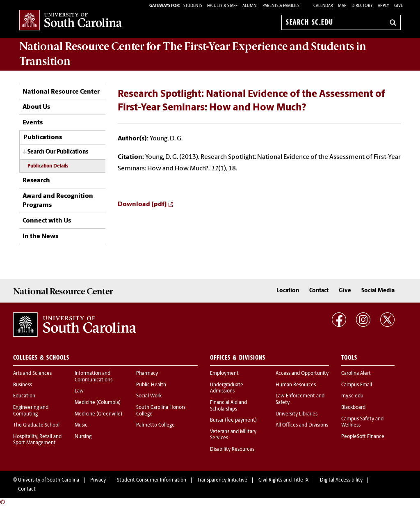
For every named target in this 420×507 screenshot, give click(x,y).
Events (33, 123)
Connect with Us (47, 221)
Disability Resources (232, 450)
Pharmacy (147, 374)
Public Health (151, 385)
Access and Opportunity (302, 374)
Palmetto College (155, 425)
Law (79, 391)
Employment (224, 374)
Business (23, 385)
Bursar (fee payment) (233, 420)
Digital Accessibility (341, 480)
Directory (362, 6)
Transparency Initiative (222, 480)
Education (24, 396)
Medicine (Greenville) (98, 414)
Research (36, 181)
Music (81, 425)
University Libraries (297, 414)
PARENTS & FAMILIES (281, 6)
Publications (43, 138)
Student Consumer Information (152, 480)
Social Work (149, 396)
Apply (383, 6)
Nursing (83, 437)
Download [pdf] (142, 204)
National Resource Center (61, 92)
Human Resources (296, 385)
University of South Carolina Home (71, 21)
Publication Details (48, 166)
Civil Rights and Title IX (284, 480)
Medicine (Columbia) (98, 403)
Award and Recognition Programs (58, 201)
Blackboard (353, 408)
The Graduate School (36, 425)
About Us (36, 107)
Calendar (323, 6)
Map (342, 6)
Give (398, 6)
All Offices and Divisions (302, 425)
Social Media (378, 291)
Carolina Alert (356, 374)
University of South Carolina (49, 480)
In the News (40, 236)
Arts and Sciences (32, 374)
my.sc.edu (352, 396)
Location (288, 291)
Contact (319, 291)
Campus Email (357, 385)
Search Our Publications (58, 152)
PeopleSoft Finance (363, 437)
